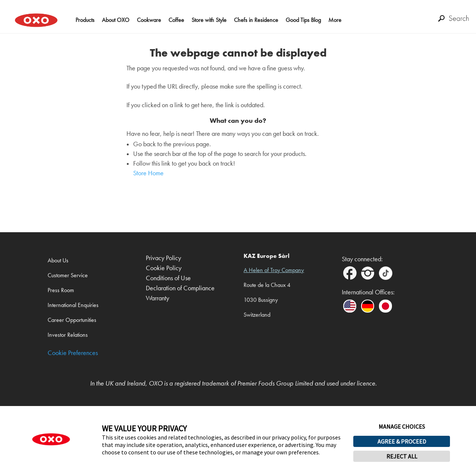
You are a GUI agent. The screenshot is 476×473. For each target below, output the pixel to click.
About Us (58, 260)
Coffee (176, 20)
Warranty (157, 298)
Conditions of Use (168, 278)
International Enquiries (73, 305)
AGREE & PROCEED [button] (402, 441)
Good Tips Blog (303, 20)
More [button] (335, 20)
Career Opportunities (72, 320)
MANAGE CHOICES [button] (402, 426)
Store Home (148, 173)
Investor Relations (68, 335)
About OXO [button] (116, 20)
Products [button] (85, 20)
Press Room (61, 290)
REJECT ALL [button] (402, 456)
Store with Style (209, 20)
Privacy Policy (163, 258)
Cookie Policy (164, 268)
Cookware (149, 20)
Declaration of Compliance (180, 288)
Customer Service (68, 275)
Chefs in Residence (256, 20)
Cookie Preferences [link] (73, 353)
